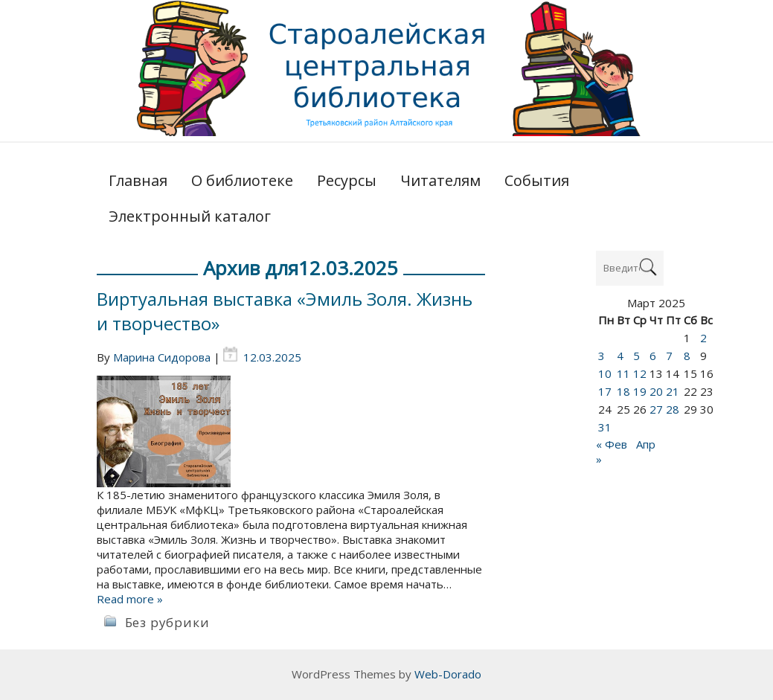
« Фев (612, 444)
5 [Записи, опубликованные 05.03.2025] (636, 356)
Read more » (130, 599)
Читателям (440, 180)
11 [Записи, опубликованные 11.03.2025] (623, 373)
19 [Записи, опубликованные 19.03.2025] (640, 391)
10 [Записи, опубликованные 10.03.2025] (605, 373)
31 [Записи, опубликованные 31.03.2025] (605, 427)
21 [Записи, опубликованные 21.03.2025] (673, 391)
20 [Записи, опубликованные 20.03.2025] (656, 391)
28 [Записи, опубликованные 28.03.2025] (673, 409)
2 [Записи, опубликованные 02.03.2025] (703, 338)
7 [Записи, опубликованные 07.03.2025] (669, 356)
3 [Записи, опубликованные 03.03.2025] (602, 356)
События (537, 180)
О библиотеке (242, 180)
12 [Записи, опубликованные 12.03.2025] (640, 373)
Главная (138, 180)
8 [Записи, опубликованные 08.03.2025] (687, 356)
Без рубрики (167, 622)
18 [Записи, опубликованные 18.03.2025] (623, 391)
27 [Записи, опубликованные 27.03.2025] (656, 409)
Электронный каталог (190, 216)
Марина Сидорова (162, 357)
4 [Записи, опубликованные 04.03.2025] (620, 356)
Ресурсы (347, 180)
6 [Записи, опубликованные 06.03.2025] (653, 356)
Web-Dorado (448, 674)
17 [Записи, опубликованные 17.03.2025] (605, 391)
